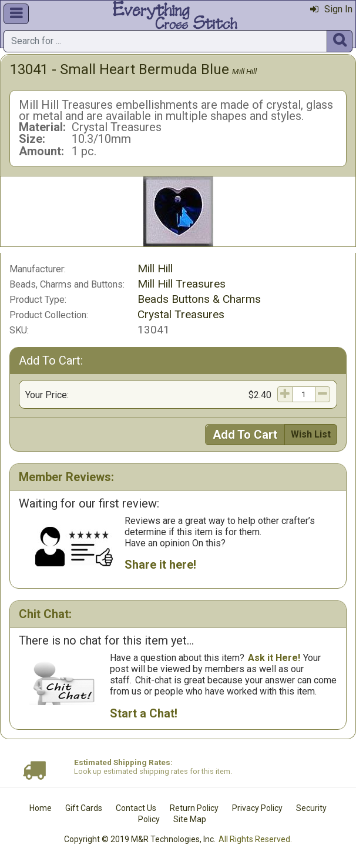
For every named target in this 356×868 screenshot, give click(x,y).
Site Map (190, 819)
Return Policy (194, 808)
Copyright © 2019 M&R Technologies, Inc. (140, 839)
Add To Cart (245, 435)
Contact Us (136, 808)
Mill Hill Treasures (182, 284)
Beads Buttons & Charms (199, 299)
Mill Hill (244, 71)
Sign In (331, 9)
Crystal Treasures (181, 314)
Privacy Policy (257, 808)
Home (41, 808)
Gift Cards (84, 808)
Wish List (311, 434)
